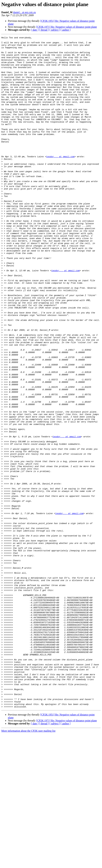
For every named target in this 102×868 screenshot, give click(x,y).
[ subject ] (55, 30)
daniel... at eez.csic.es (25, 12)
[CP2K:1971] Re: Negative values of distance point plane (66, 27)
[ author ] (66, 30)
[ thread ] (44, 30)
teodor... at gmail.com (60, 181)
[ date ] (35, 30)
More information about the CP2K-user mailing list (28, 865)
